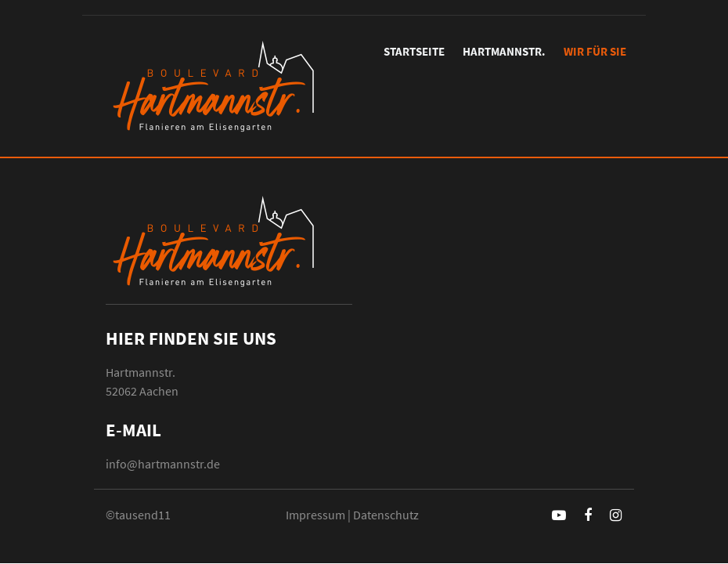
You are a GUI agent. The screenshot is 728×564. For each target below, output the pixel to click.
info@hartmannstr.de (163, 464)
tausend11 (143, 515)
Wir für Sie (595, 51)
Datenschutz (386, 515)
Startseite (414, 51)
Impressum (315, 515)
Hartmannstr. (504, 51)
